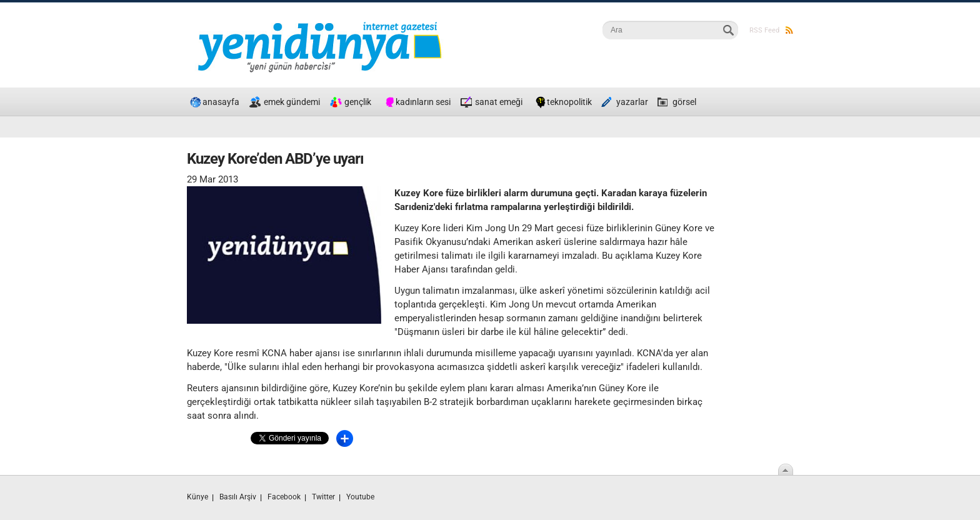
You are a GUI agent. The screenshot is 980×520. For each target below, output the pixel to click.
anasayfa (221, 102)
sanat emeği (499, 102)
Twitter (323, 497)
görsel (684, 102)
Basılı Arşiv (238, 497)
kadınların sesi (423, 102)
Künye (197, 497)
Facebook (284, 497)
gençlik (358, 102)
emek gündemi (292, 102)
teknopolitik (569, 102)
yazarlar (632, 102)
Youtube (360, 497)
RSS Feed (771, 30)
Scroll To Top (786, 469)
